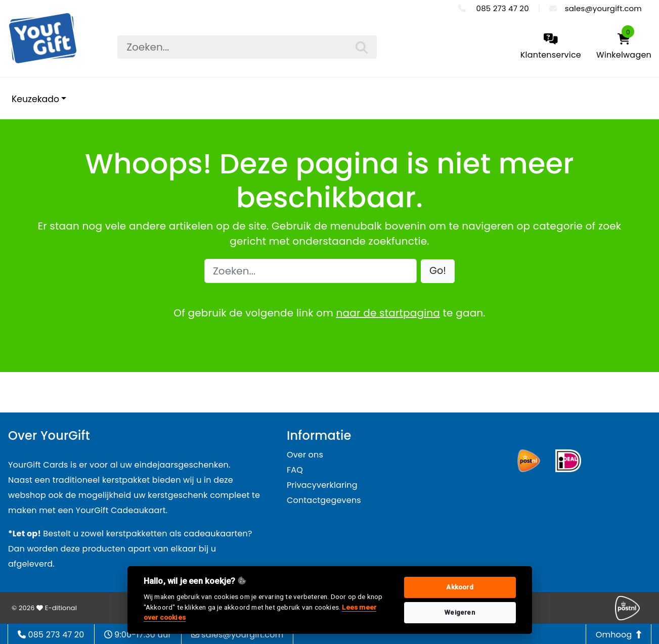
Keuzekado (35, 99)
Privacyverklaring (322, 485)
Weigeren (460, 612)
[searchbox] (247, 47)
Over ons (305, 455)
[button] (438, 271)
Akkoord (459, 587)
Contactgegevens (324, 500)
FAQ (295, 470)
